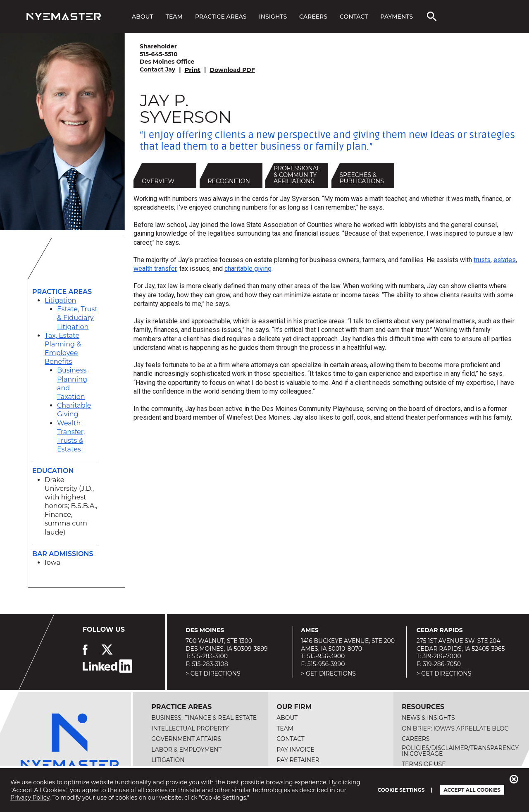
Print (192, 70)
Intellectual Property (190, 728)
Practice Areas (221, 17)
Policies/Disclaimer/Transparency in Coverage (460, 751)
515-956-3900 (326, 656)
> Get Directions (213, 673)
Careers (313, 17)
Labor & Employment (186, 750)
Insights (273, 17)
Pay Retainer (298, 760)
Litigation (60, 300)
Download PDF (232, 70)
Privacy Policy (30, 798)
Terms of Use (424, 764)
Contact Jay (157, 69)
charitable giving (248, 269)
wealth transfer (155, 269)
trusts (482, 260)
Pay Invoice (295, 750)
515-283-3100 (210, 656)
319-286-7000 (442, 656)
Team (174, 17)
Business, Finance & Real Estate (204, 718)
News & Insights (428, 718)
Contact (354, 17)
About (143, 17)
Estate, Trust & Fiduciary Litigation (77, 318)
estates (505, 260)
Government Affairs (186, 739)
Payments (397, 17)
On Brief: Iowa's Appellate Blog (455, 728)
